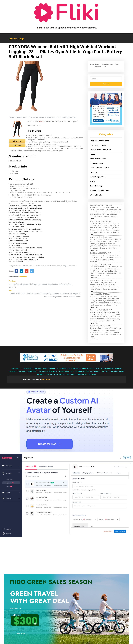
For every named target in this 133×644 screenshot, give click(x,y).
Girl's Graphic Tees (98, 159)
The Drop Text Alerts (16, 227)
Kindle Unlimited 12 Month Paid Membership (25, 220)
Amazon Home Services (18, 243)
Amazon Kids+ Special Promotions (22, 252)
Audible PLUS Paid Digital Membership (23, 210)
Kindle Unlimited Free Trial (18, 241)
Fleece (93, 154)
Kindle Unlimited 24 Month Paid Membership (25, 208)
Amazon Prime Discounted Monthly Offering (25, 248)
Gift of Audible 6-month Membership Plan (25, 215)
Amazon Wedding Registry (19, 236)
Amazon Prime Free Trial (18, 238)
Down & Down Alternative (100, 150)
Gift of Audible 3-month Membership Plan (25, 213)
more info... (94, 218)
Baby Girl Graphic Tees (100, 141)
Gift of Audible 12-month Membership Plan (25, 206)
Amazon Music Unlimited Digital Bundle (24, 259)
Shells (92, 181)
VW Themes (46, 380)
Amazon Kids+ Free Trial (18, 250)
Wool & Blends (96, 195)
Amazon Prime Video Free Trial (20, 262)
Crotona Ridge (16, 39)
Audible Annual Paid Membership (21, 203)
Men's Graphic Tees (98, 177)
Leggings (23, 276)
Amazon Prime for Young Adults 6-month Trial (26, 231)
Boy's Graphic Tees (98, 145)
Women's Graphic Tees (100, 190)
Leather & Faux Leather (99, 168)
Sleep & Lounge (96, 186)
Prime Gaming (14, 245)
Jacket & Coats (96, 163)
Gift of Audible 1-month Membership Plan (24, 217)
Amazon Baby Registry (17, 234)
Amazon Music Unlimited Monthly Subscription (26, 257)
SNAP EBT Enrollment (16, 222)
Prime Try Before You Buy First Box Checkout (25, 255)
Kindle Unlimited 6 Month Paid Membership (25, 229)
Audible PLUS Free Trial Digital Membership (25, 224)
